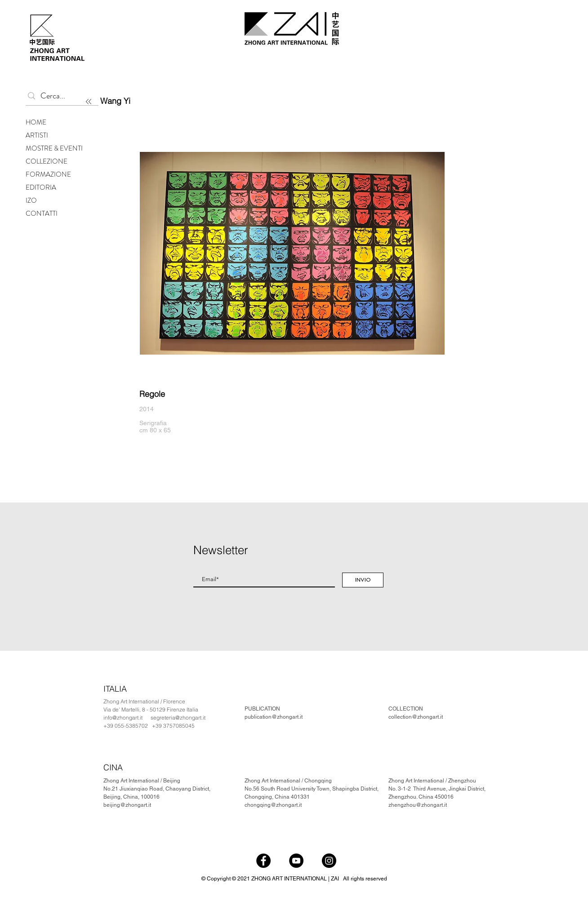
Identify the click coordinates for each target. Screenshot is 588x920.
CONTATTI (42, 213)
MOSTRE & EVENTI (54, 148)
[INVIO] (363, 580)
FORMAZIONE (48, 174)
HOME (36, 122)
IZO (31, 200)
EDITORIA (41, 187)
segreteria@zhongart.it (178, 718)
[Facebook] (263, 861)
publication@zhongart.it (274, 717)
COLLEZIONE (47, 161)
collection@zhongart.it (416, 717)
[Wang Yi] (153, 101)
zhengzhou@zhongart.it (418, 805)
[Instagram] (329, 861)
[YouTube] (296, 861)
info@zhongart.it (123, 718)
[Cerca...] (60, 96)
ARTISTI (37, 135)
